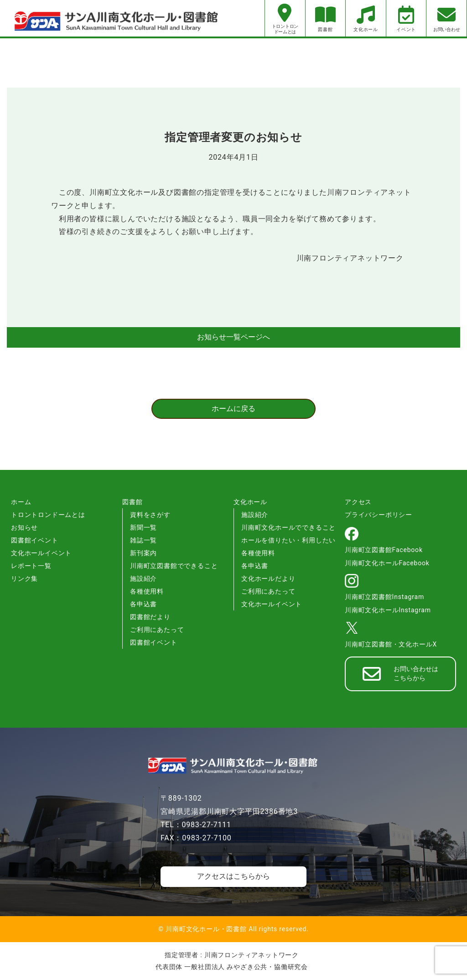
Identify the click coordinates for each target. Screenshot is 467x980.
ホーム (21, 502)
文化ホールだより (268, 579)
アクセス (358, 502)
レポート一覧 (31, 566)
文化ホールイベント (41, 553)
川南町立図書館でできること (174, 566)
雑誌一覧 (143, 540)
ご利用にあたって (157, 630)
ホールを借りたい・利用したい (288, 540)
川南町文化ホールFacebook (387, 563)
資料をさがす (150, 515)
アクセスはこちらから (233, 876)
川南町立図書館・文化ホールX (391, 644)
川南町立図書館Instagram (384, 597)
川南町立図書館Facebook (384, 550)
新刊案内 (143, 553)
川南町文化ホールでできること (288, 527)
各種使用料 (147, 591)
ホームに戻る (233, 409)
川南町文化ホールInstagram (388, 610)
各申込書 (143, 604)
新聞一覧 (143, 527)
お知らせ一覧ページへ (233, 337)
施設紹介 (143, 579)
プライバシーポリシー (379, 515)
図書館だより (150, 617)
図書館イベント (35, 540)
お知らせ (24, 527)
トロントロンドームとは (48, 515)
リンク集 (24, 579)
